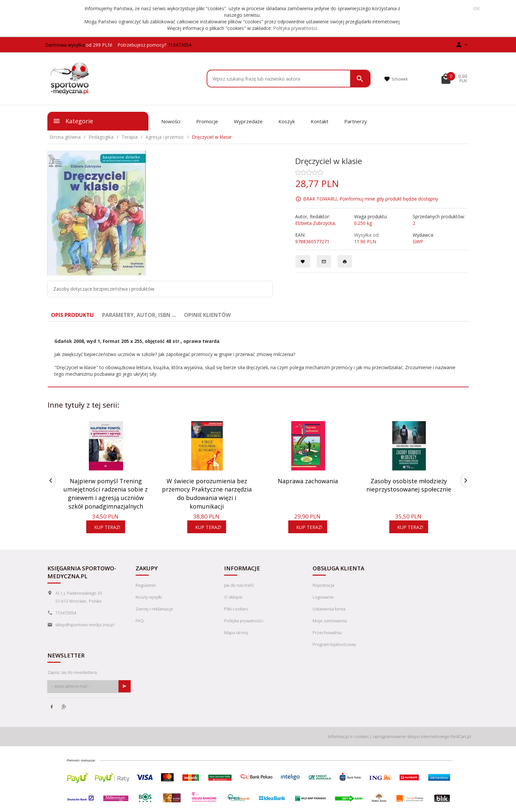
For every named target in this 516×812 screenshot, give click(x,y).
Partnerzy (356, 121)
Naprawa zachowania (308, 481)
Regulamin (146, 585)
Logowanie (323, 597)
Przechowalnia (327, 633)
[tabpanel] (258, 354)
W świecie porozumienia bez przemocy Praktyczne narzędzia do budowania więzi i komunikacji (207, 494)
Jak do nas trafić (239, 585)
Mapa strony (236, 633)
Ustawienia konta (329, 609)
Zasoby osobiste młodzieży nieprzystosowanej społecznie (409, 485)
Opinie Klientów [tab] (207, 315)
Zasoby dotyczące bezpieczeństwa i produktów (104, 289)
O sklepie (233, 597)
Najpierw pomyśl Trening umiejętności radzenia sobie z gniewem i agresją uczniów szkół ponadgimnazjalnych (106, 494)
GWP (418, 241)
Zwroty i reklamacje (154, 609)
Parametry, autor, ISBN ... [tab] (139, 315)
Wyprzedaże (248, 121)
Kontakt (320, 121)
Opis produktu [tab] (72, 315)
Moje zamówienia (330, 621)
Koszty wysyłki (149, 597)
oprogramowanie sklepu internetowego (411, 736)
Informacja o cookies (348, 736)
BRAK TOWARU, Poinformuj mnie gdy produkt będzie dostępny (371, 198)
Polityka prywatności (295, 28)
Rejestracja (323, 585)
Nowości (171, 121)
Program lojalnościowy (334, 644)
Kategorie (73, 121)
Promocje (207, 121)
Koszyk (287, 121)
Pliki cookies (236, 609)
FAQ (140, 621)
